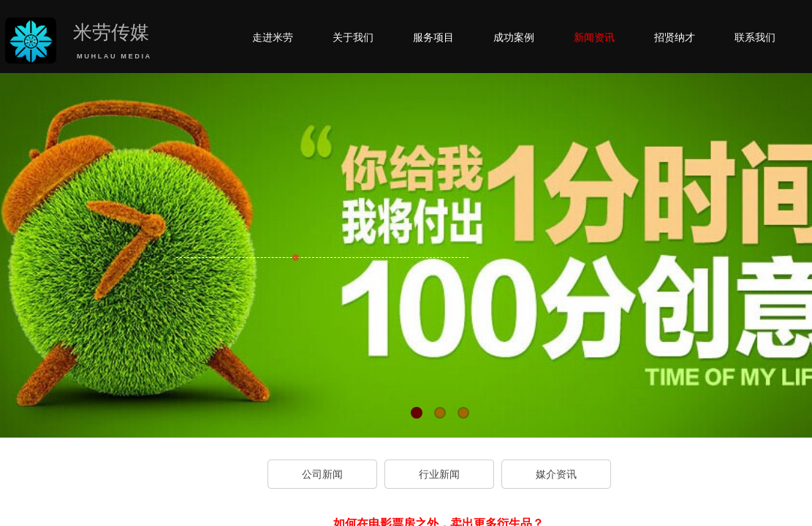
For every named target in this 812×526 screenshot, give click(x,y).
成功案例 (514, 37)
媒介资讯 (556, 474)
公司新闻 (322, 474)
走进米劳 (273, 37)
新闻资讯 (594, 37)
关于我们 (353, 37)
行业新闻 (439, 474)
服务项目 (433, 37)
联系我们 (755, 37)
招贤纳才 (675, 37)
